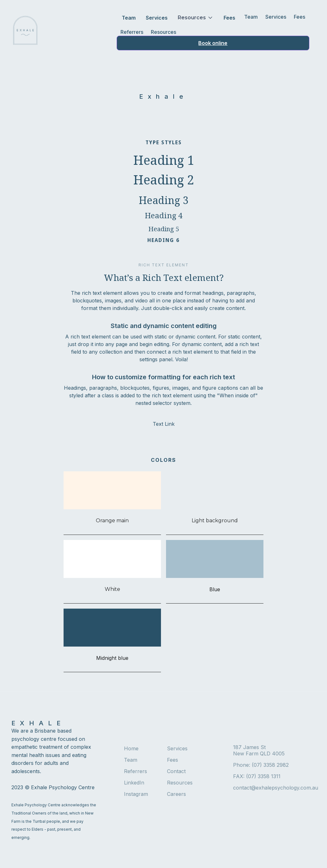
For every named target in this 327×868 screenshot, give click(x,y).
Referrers (132, 32)
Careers (176, 794)
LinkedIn (134, 783)
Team (129, 18)
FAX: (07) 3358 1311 (257, 776)
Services (157, 18)
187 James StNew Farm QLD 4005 (259, 750)
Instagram (136, 794)
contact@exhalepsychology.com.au (274, 788)
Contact (176, 771)
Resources (163, 32)
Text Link (164, 424)
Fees (229, 18)
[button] (196, 18)
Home (131, 748)
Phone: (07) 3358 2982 (261, 765)
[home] (25, 30)
